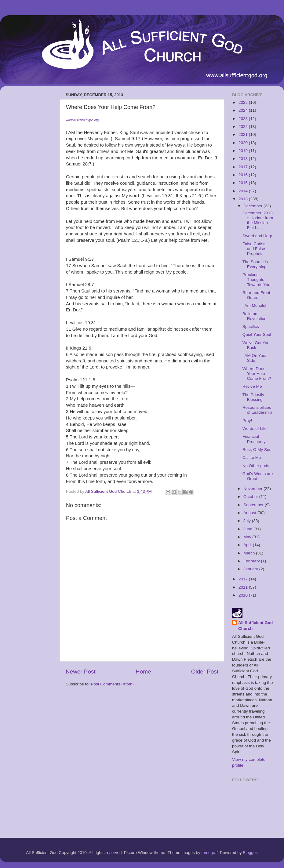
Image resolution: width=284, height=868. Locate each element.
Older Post (205, 672)
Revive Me (252, 386)
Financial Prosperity (254, 439)
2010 (244, 595)
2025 (244, 102)
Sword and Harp (257, 236)
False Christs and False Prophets (255, 249)
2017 (244, 167)
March (250, 553)
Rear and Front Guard (256, 295)
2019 (244, 151)
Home (143, 672)
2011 (244, 587)
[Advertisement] (29, 182)
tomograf (209, 853)
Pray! (247, 421)
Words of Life (255, 429)
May (248, 537)
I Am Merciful (254, 305)
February (252, 561)
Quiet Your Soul (257, 334)
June (248, 529)
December (253, 206)
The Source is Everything (255, 264)
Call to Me (252, 458)
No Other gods (256, 466)
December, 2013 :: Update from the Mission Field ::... (258, 220)
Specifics (251, 327)
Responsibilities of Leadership (257, 410)
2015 (244, 183)
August (250, 513)
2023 (244, 119)
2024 (244, 110)
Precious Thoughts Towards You (257, 280)
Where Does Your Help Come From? (257, 374)
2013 (244, 199)
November (253, 489)
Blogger (250, 853)
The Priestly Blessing (253, 397)
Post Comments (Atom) (112, 684)
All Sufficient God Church (255, 626)
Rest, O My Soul (257, 450)
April (248, 545)
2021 (244, 134)
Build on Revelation (255, 316)
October (251, 497)
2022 (244, 127)
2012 (244, 579)
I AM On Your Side (255, 358)
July (248, 521)
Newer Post (81, 672)
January (251, 569)
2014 (244, 191)
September (254, 505)
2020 (244, 143)
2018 (244, 159)
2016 (244, 175)
